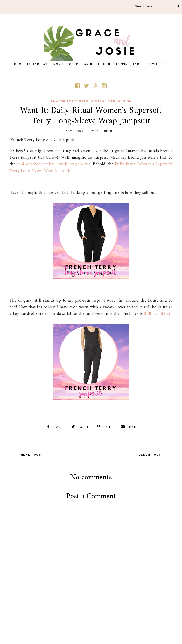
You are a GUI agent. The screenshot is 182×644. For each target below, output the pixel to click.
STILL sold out (157, 314)
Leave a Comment (100, 131)
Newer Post (32, 455)
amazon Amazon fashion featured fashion (91, 101)
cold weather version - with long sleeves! (54, 164)
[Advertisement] (91, 621)
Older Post (150, 455)
